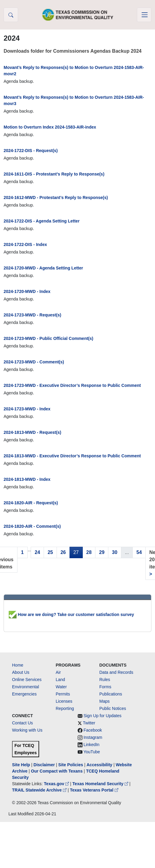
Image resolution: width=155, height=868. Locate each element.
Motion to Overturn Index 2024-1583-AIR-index (50, 127)
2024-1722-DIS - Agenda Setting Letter (42, 221)
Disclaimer (44, 765)
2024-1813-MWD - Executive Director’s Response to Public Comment (72, 456)
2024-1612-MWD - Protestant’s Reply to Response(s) (56, 198)
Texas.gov (57, 784)
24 (37, 552)
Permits (63, 694)
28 (89, 552)
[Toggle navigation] (144, 15)
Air (58, 672)
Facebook (93, 730)
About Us (21, 672)
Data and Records (116, 672)
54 (139, 552)
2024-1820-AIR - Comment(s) (32, 526)
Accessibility (100, 765)
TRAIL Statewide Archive (40, 790)
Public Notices (113, 708)
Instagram (93, 737)
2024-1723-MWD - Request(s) (32, 315)
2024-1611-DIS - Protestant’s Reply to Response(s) (54, 174)
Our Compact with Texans (57, 771)
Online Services (27, 680)
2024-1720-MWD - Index (27, 291)
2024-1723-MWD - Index (27, 409)
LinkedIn (91, 745)
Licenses (64, 701)
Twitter (89, 723)
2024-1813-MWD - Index (27, 479)
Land (60, 680)
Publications (111, 694)
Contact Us (22, 723)
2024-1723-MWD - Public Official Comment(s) (48, 338)
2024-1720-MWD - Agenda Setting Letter (43, 268)
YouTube (92, 752)
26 (63, 552)
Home (18, 665)
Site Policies (71, 765)
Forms (105, 687)
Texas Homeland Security (101, 784)
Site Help (21, 765)
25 (50, 552)
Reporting (65, 708)
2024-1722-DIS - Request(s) (31, 151)
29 (102, 552)
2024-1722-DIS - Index (25, 244)
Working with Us (27, 730)
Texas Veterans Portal (94, 790)
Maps (104, 701)
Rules (105, 680)
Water (61, 687)
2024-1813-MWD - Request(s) (32, 432)
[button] (11, 15)
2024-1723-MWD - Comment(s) (34, 362)
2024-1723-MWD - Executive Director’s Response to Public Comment (72, 385)
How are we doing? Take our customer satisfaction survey (71, 614)
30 (115, 552)
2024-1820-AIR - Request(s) (31, 503)
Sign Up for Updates (102, 716)
